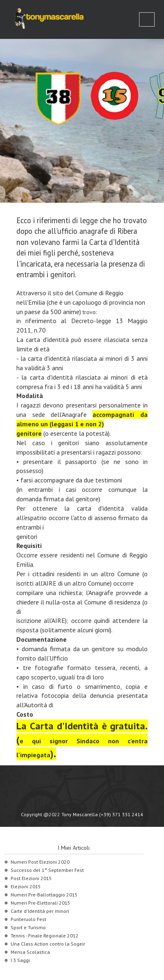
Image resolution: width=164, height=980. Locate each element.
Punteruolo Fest (28, 919)
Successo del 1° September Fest (47, 870)
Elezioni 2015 (26, 886)
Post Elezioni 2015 (31, 878)
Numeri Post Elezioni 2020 (40, 862)
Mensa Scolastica (30, 952)
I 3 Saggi (20, 960)
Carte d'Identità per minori (40, 911)
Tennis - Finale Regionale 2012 (45, 936)
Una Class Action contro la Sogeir (48, 944)
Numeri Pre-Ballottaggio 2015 (44, 895)
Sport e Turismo (28, 927)
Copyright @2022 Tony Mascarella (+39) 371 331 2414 (82, 814)
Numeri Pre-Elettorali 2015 (40, 903)
